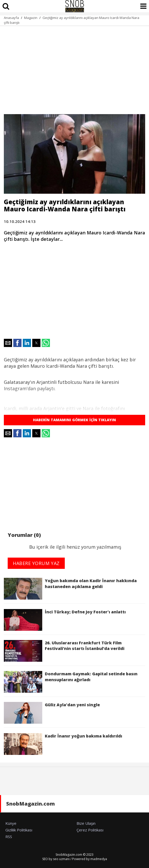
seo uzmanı (61, 859)
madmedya (99, 859)
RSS (9, 837)
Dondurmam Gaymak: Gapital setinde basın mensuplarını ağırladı (71, 682)
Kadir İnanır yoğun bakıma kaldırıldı (63, 744)
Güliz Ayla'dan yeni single (52, 713)
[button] (8, 343)
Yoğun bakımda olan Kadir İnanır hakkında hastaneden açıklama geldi (70, 589)
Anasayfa (11, 18)
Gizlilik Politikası (19, 830)
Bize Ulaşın (86, 823)
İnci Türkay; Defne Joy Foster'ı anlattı (65, 620)
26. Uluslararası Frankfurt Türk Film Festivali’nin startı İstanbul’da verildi (64, 651)
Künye (11, 823)
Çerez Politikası (90, 830)
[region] (74, 67)
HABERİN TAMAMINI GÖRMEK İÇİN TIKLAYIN (74, 420)
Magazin (31, 18)
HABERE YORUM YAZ (36, 563)
